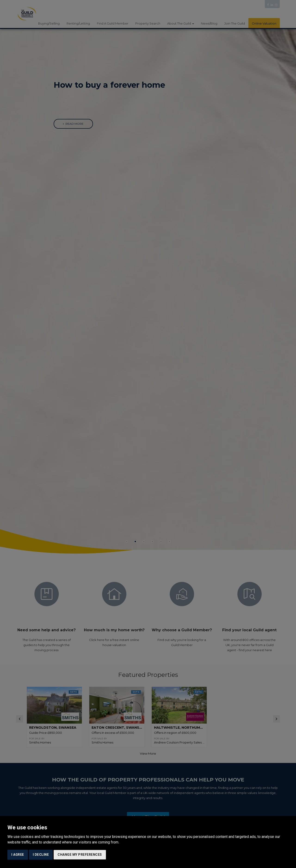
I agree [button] (18, 855)
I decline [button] (41, 855)
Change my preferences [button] (80, 855)
